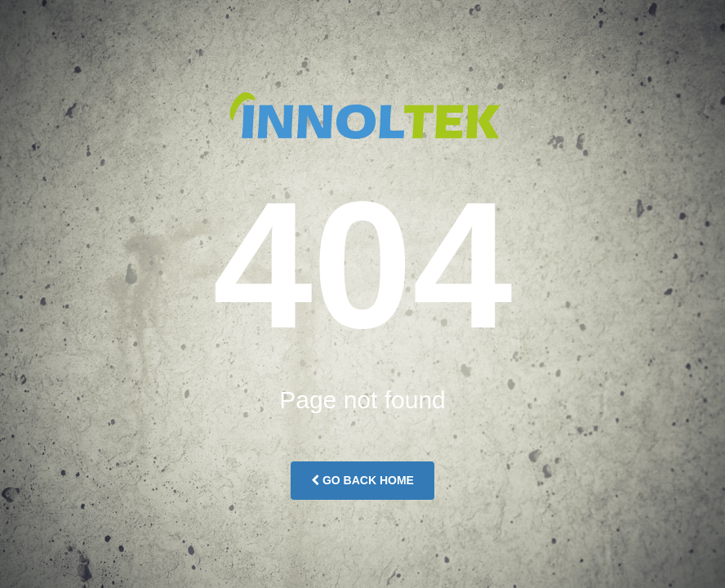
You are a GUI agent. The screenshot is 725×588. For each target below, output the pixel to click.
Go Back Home (362, 480)
